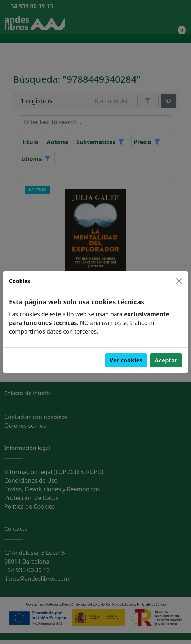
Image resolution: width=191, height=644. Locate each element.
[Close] (179, 281)
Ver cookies (126, 360)
